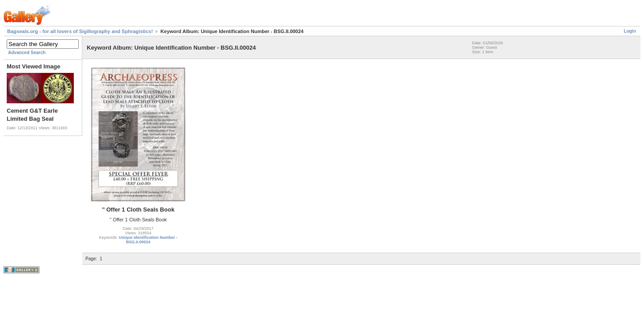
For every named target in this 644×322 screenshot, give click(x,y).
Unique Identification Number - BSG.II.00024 (148, 240)
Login (630, 31)
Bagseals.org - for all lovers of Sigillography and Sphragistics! (80, 31)
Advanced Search (27, 53)
